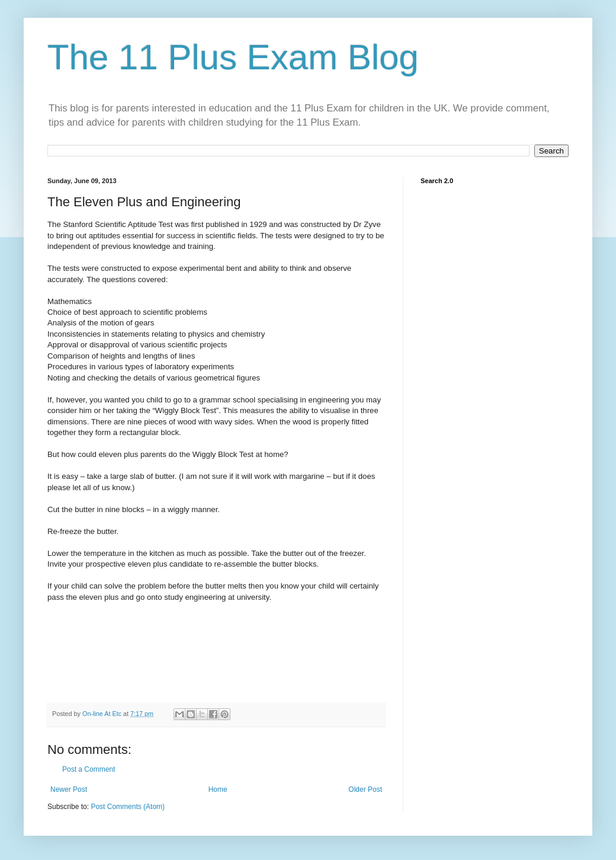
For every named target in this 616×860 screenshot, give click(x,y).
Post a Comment (89, 769)
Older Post (365, 789)
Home (218, 789)
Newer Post (69, 789)
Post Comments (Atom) (128, 807)
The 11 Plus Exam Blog (233, 57)
